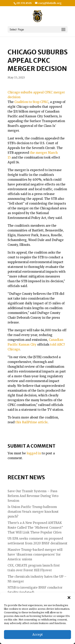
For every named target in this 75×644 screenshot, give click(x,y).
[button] (69, 598)
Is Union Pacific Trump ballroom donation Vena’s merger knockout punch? (33, 512)
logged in (34, 453)
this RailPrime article (31, 422)
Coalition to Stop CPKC (31, 102)
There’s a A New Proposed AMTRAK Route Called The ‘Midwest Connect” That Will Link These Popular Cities (35, 528)
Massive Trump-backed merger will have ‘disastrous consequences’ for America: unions (35, 554)
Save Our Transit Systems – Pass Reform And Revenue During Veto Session (33, 496)
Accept (38, 635)
